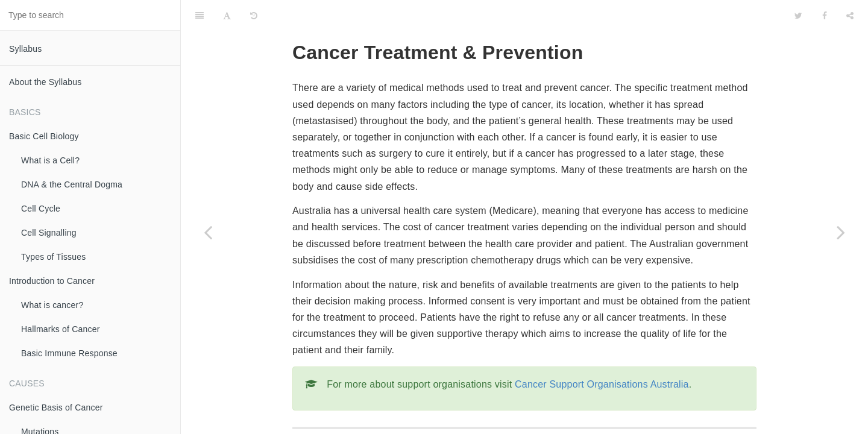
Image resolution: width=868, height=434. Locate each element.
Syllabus (26, 49)
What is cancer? (52, 305)
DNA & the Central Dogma (72, 184)
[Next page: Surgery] (841, 232)
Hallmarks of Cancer (61, 329)
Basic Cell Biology (44, 136)
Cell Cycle (41, 209)
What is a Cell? (50, 160)
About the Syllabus (45, 82)
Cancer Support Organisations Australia (602, 354)
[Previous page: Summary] (208, 232)
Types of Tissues (53, 257)
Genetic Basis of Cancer (56, 407)
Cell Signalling (49, 233)
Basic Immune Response (69, 353)
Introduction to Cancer (52, 281)
